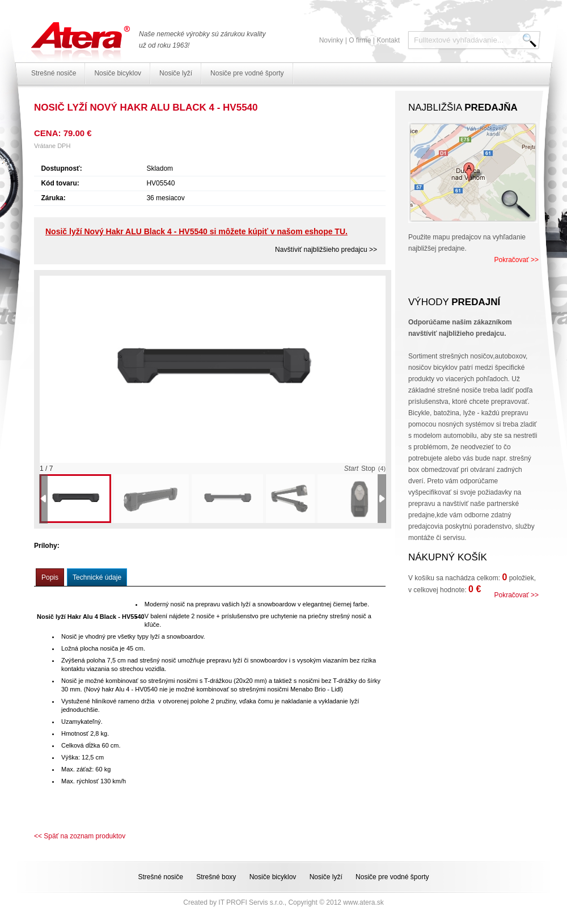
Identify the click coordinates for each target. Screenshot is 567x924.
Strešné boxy (216, 877)
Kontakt (388, 40)
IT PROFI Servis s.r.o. (251, 902)
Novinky (331, 40)
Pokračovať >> (516, 260)
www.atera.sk (363, 902)
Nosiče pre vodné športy (247, 73)
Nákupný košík (448, 557)
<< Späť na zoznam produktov (80, 836)
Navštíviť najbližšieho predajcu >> (326, 250)
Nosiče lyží (176, 73)
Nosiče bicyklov (118, 73)
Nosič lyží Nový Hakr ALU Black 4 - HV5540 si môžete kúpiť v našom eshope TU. (196, 231)
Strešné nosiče (54, 73)
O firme (360, 40)
